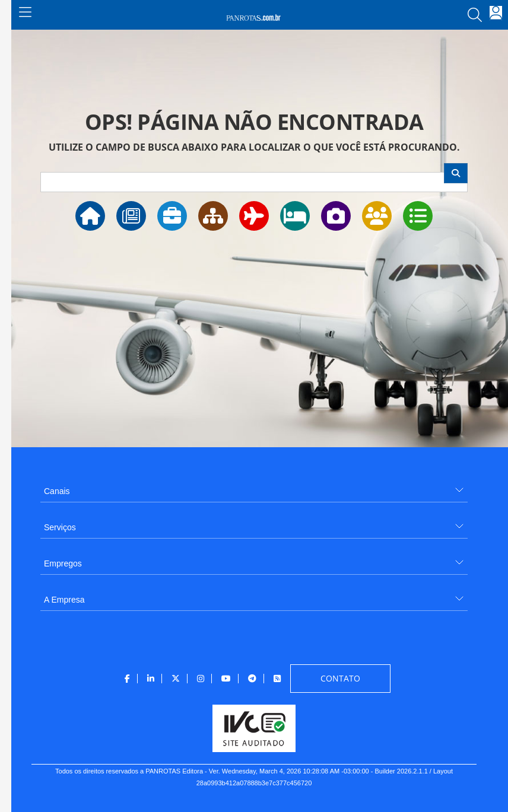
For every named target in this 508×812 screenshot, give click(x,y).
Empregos (63, 563)
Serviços (60, 527)
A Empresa (64, 600)
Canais (57, 491)
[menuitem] (254, 487)
